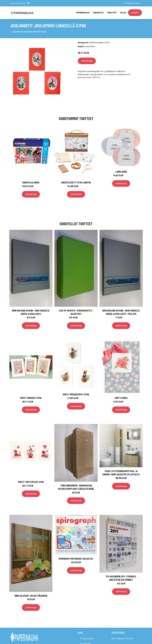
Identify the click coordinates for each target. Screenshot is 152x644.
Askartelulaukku (31, 182)
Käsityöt (112, 13)
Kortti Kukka (121, 398)
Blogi (123, 13)
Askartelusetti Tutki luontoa (76, 182)
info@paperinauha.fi (132, 3)
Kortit (107, 42)
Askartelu (98, 13)
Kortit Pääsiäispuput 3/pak (76, 394)
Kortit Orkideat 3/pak (31, 398)
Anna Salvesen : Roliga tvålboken (31, 596)
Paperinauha (88, 639)
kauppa (135, 13)
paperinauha (83, 13)
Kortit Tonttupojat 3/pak (31, 482)
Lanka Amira (121, 172)
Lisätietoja (87, 61)
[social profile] (28, 3)
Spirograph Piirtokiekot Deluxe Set (76, 559)
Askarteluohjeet (96, 42)
